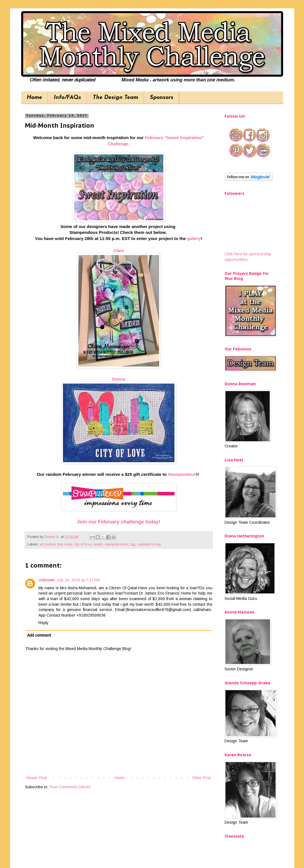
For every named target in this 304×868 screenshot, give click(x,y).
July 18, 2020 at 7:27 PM (78, 580)
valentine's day (149, 544)
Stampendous (182, 474)
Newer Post (37, 778)
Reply (43, 623)
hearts (98, 544)
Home (34, 98)
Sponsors (162, 98)
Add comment (39, 635)
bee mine (65, 544)
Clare (119, 250)
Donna (119, 379)
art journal (48, 544)
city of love (83, 544)
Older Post (201, 778)
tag (133, 544)
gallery (194, 238)
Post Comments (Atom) (70, 787)
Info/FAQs (67, 98)
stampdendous (117, 544)
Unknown (47, 580)
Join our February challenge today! (118, 522)
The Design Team (115, 98)
